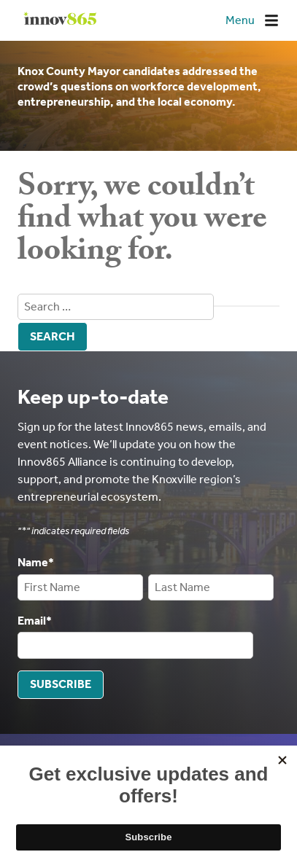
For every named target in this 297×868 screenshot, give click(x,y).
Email (35, 621)
